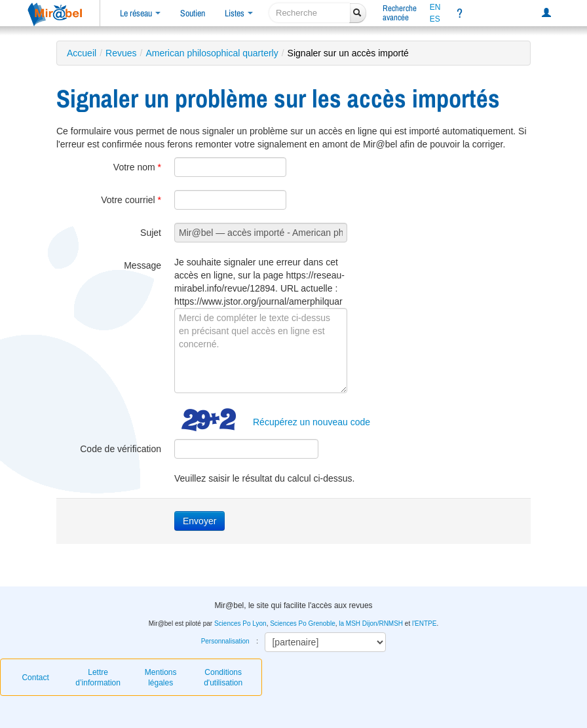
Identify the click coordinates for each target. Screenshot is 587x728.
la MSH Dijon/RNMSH (371, 623)
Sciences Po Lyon (240, 623)
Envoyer (199, 521)
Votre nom (137, 167)
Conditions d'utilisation (223, 678)
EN (435, 7)
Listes (239, 13)
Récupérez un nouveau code (312, 422)
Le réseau (140, 13)
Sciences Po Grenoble (303, 623)
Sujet (151, 233)
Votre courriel (131, 200)
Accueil (82, 53)
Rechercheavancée (400, 13)
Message (142, 265)
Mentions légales (161, 678)
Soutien (193, 13)
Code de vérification (121, 449)
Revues (121, 53)
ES (435, 19)
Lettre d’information (98, 678)
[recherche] (310, 13)
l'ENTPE (424, 623)
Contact (35, 678)
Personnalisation (225, 641)
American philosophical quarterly (212, 53)
